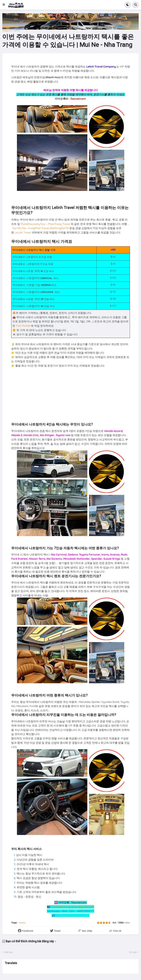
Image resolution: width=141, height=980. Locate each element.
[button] (5, 5)
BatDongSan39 (59, 228)
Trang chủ (7, 31)
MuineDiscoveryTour (33, 224)
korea (17, 31)
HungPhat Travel (39, 228)
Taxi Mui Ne (19, 228)
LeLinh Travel (23, 232)
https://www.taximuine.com (73, 915)
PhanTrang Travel (59, 224)
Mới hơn (9, 952)
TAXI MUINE (23, 326)
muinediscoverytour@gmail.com (73, 907)
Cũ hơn (133, 952)
